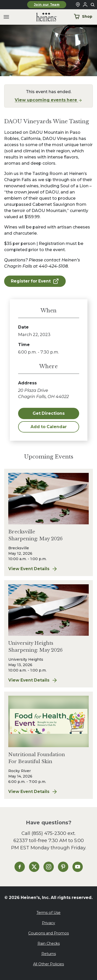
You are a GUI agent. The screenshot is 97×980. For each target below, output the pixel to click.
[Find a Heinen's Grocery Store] (78, 5)
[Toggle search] (93, 5)
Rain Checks (49, 943)
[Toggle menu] (6, 17)
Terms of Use (48, 913)
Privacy (48, 923)
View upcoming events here (48, 100)
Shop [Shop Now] (83, 16)
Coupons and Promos (48, 933)
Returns (49, 954)
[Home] (42, 17)
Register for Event (35, 281)
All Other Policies (48, 964)
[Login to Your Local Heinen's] (85, 5)
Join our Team (47, 5)
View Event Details (48, 569)
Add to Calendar (49, 427)
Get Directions (49, 413)
